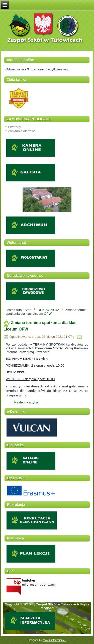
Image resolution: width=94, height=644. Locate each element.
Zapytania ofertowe (22, 131)
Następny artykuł (26, 402)
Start (28, 310)
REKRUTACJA (49, 310)
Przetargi (15, 127)
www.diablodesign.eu (54, 640)
